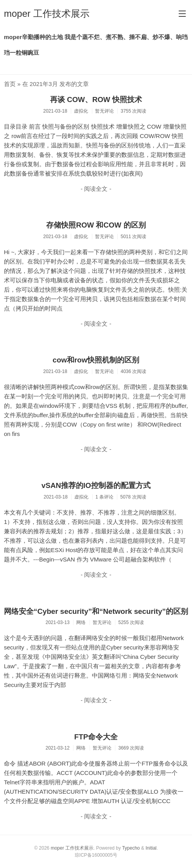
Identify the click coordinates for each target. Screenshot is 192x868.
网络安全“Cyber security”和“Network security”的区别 (96, 611)
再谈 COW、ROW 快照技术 (96, 100)
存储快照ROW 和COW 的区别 (96, 225)
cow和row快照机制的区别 (96, 360)
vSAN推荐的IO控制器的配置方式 (96, 485)
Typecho (131, 848)
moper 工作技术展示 (47, 13)
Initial (151, 848)
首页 (10, 84)
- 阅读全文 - (96, 189)
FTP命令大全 (96, 737)
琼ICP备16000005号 (96, 855)
